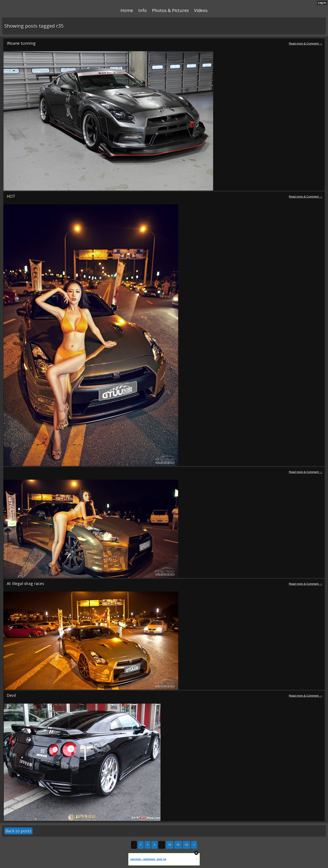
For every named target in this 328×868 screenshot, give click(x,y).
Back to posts (18, 831)
